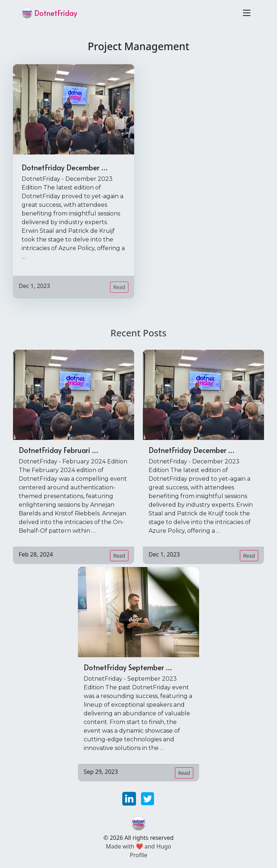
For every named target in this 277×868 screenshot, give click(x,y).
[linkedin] (130, 798)
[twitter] (148, 798)
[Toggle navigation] (247, 13)
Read (119, 287)
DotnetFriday (49, 13)
